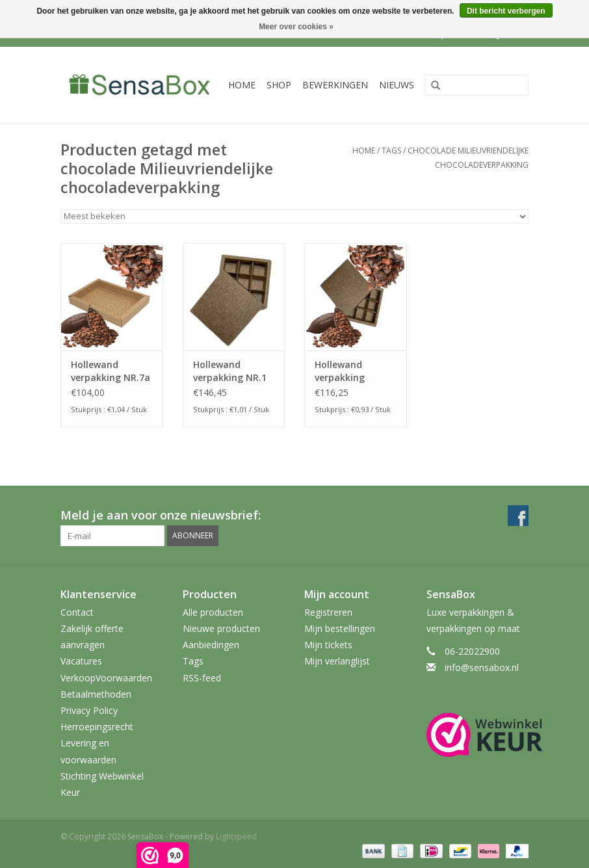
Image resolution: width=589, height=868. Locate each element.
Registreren (328, 612)
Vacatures (81, 661)
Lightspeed (236, 836)
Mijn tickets (328, 645)
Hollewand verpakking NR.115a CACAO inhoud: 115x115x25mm (350, 371)
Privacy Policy (89, 710)
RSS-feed (202, 678)
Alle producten (213, 612)
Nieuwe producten (221, 628)
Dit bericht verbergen (506, 11)
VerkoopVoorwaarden (106, 678)
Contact (77, 612)
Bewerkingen (335, 85)
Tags (391, 151)
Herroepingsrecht (97, 727)
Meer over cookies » (296, 27)
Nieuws (397, 85)
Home (242, 85)
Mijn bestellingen (340, 628)
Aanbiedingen (211, 645)
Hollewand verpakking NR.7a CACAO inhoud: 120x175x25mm (111, 371)
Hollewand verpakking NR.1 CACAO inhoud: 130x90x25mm (230, 371)
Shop (279, 85)
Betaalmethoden (96, 694)
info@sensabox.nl (482, 667)
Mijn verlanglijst (337, 661)
